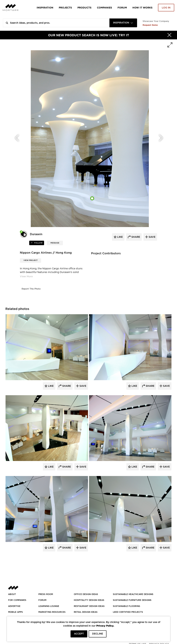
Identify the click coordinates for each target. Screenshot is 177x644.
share (135, 237)
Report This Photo (31, 289)
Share (66, 386)
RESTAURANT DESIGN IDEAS (89, 606)
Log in (166, 8)
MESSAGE (55, 243)
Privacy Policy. (105, 626)
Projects (65, 8)
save (152, 237)
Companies (104, 8)
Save (83, 386)
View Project (31, 260)
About (12, 594)
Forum (122, 8)
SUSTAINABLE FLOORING (126, 606)
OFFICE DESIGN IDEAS (86, 594)
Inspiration (45, 8)
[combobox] (123, 23)
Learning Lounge (49, 606)
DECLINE (98, 634)
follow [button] (38, 243)
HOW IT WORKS (142, 8)
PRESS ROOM (46, 594)
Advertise (14, 606)
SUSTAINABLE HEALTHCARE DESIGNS (133, 594)
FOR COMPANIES (17, 600)
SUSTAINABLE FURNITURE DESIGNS (132, 600)
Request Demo (150, 25)
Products (84, 8)
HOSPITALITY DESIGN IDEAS (89, 600)
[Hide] (169, 35)
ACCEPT (79, 634)
